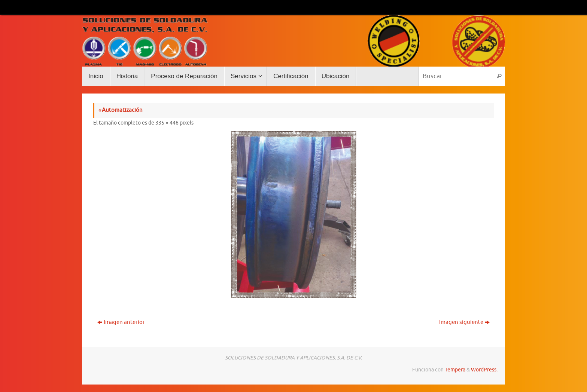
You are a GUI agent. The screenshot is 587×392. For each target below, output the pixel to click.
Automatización (120, 110)
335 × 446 (167, 123)
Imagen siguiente (464, 322)
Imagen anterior (121, 322)
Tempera (455, 370)
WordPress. (484, 370)
